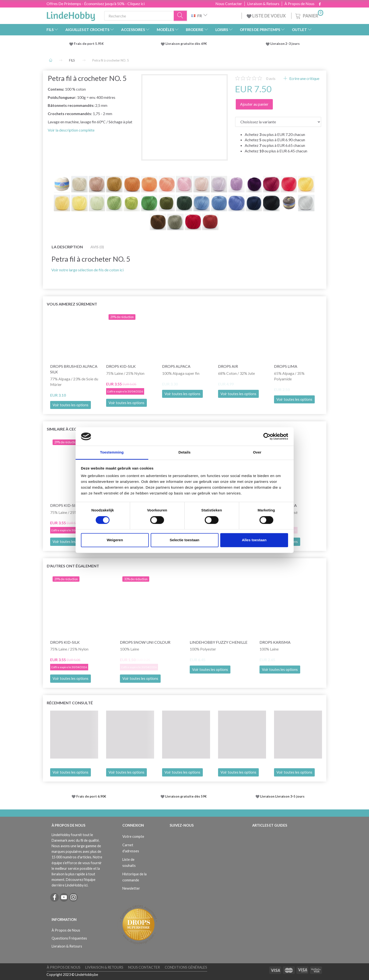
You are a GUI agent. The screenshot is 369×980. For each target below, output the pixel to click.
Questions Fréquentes (69, 938)
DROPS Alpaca (176, 366)
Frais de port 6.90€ (91, 796)
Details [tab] (185, 452)
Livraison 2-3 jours (285, 44)
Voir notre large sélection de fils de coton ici (87, 270)
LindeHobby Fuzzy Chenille (219, 642)
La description (67, 247)
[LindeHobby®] (71, 15)
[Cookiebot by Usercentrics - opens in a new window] (267, 436)
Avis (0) (97, 247)
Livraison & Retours (263, 4)
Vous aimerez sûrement (72, 304)
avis (271, 78)
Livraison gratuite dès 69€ (187, 44)
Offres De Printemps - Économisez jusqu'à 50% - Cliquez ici (96, 4)
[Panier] (309, 15)
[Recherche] (181, 16)
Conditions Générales (186, 967)
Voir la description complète (71, 130)
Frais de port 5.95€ (89, 44)
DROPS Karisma (275, 642)
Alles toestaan (254, 540)
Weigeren (115, 540)
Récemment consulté (70, 703)
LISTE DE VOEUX (267, 16)
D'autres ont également (73, 566)
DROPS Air (228, 366)
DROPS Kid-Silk (121, 366)
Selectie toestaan (184, 540)
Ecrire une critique (304, 78)
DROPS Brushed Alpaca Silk (74, 369)
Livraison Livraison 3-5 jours (282, 796)
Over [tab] (257, 452)
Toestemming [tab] (112, 452)
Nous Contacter (229, 4)
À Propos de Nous (299, 4)
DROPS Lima (286, 366)
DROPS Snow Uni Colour (145, 642)
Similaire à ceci (62, 429)
